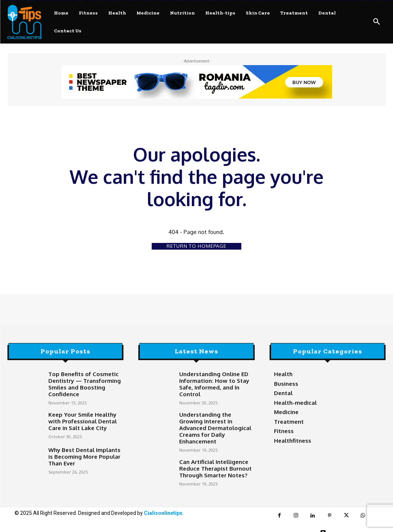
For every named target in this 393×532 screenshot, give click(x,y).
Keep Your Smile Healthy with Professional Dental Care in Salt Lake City (83, 416)
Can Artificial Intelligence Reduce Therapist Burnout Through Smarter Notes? (210, 452)
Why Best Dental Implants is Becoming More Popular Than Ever (83, 452)
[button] (377, 22)
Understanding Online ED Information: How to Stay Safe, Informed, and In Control (215, 380)
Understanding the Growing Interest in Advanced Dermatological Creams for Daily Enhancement (212, 418)
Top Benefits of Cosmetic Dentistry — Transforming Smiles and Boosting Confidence (79, 383)
